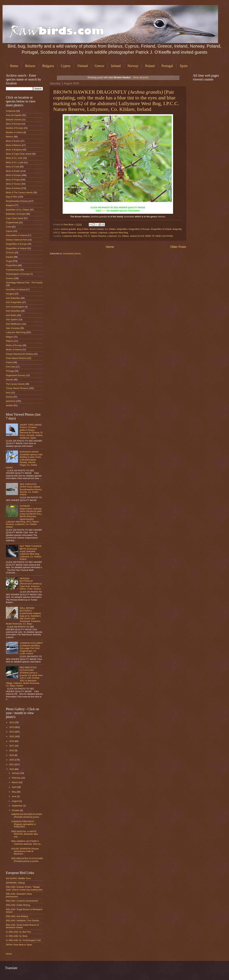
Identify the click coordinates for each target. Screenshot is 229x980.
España (10, 257)
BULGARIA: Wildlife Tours (18, 878)
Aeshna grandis (68, 229)
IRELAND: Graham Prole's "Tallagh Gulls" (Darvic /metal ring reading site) (24, 888)
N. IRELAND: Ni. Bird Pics (19, 932)
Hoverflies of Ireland (16, 289)
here (104, 211)
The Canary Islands (15, 384)
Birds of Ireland (13, 188)
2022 (12, 769)
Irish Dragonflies (14, 302)
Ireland (116, 66)
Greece (99, 66)
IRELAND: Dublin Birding (18, 905)
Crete (9, 227)
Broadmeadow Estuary (17, 201)
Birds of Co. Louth (15, 162)
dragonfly (177, 229)
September (17, 806)
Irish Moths (11, 315)
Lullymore (103, 233)
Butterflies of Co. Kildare (18, 210)
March (15, 782)
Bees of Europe (13, 124)
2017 (12, 746)
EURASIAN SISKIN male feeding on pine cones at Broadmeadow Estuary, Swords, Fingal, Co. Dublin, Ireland (24, 460)
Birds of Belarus (14, 145)
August (15, 801)
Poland (150, 66)
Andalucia (11, 111)
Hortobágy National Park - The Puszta (24, 283)
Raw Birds (69, 224)
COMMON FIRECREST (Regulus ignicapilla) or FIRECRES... (24, 824)
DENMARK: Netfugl (15, 883)
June (14, 796)
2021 (12, 764)
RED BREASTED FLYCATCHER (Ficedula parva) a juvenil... (27, 860)
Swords (10, 380)
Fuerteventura (13, 270)
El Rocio (10, 253)
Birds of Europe (13, 175)
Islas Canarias (13, 328)
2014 (12, 732)
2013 (12, 727)
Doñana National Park (17, 240)
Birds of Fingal (13, 180)
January (16, 773)
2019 (12, 755)
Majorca (10, 341)
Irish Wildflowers (14, 324)
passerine (11, 401)
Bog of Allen (83, 229)
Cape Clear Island (15, 218)
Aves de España (14, 115)
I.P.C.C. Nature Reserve (65, 233)
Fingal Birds (12, 265)
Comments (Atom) (72, 254)
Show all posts (141, 77)
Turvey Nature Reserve (17, 388)
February (16, 778)
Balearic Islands (14, 120)
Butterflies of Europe (16, 214)
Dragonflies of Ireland (161, 229)
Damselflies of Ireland (16, 235)
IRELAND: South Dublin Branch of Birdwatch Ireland (22, 926)
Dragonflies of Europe (139, 229)
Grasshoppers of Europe (18, 274)
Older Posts (178, 247)
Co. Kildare (110, 229)
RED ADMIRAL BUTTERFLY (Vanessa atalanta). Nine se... (27, 842)
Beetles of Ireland (14, 132)
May (14, 792)
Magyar (10, 337)
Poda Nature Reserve (16, 358)
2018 (12, 750)
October (16, 810)
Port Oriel (10, 367)
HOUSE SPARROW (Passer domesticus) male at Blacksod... (25, 851)
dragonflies (122, 229)
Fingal (9, 261)
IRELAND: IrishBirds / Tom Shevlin (22, 921)
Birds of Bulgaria (14, 150)
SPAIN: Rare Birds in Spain (19, 945)
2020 (12, 760)
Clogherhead (12, 222)
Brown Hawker (97, 229)
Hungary (10, 294)
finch (8, 393)
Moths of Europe (14, 345)
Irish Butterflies (13, 298)
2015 (12, 736)
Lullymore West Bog (118, 233)
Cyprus (66, 66)
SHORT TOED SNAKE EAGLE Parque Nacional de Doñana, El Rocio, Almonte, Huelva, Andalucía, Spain (31, 431)
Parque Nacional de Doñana (20, 354)
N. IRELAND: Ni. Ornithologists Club (23, 940)
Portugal (167, 66)
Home (14, 66)
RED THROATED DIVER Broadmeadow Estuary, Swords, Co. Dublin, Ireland (31, 489)
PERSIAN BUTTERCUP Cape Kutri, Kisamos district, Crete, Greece (31, 584)
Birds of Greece (13, 184)
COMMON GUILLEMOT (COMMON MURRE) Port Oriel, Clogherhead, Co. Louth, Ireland (31, 648)
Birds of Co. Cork (14, 158)
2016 (12, 741)
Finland (83, 66)
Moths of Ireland (14, 350)
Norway (133, 66)
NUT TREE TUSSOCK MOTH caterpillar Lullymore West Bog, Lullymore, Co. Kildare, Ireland (31, 553)
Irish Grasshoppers (15, 307)
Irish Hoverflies (13, 311)
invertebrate (83, 233)
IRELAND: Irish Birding (17, 916)
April (14, 787)
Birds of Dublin (13, 141)
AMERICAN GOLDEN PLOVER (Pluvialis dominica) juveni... (27, 815)
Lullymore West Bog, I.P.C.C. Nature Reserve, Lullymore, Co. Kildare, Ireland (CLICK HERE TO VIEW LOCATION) (118, 236)
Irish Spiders (12, 319)
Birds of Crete (13, 167)
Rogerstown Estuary (16, 375)
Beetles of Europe (14, 128)
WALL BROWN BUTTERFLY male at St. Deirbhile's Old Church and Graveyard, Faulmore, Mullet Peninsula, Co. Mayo (23, 616)
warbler (9, 405)
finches (9, 397)
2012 (12, 722)
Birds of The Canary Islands (19, 192)
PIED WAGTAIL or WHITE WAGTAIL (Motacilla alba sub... (25, 834)
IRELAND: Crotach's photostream (22, 901)
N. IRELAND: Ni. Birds (17, 936)
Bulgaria (48, 66)
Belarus (30, 66)
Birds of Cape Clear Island (19, 154)
